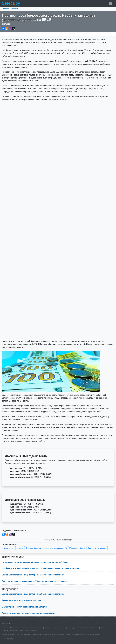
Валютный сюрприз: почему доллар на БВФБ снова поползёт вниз (33, 575)
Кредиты (20, 548)
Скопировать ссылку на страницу (58, 540)
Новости (14, 9)
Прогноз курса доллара (97, 548)
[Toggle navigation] (111, 4)
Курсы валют (8, 548)
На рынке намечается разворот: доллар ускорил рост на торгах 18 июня (35, 562)
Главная (5, 9)
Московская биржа (77, 548)
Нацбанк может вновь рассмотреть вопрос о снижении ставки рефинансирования (40, 568)
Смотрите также (13, 557)
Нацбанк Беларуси (34, 548)
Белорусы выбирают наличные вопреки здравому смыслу (29, 613)
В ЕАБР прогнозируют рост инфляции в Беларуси (25, 607)
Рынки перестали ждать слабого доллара (21, 600)
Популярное (10, 589)
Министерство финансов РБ (55, 548)
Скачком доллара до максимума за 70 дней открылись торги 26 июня (34, 581)
